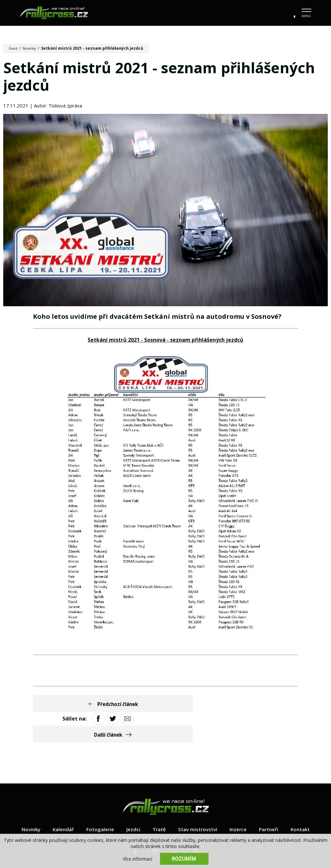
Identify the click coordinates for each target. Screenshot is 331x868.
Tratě (158, 801)
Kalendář (59, 801)
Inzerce (240, 801)
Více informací (138, 858)
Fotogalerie (97, 801)
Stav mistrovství (198, 801)
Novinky (31, 48)
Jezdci (131, 801)
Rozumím (184, 858)
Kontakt (305, 801)
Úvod (14, 48)
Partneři (272, 801)
